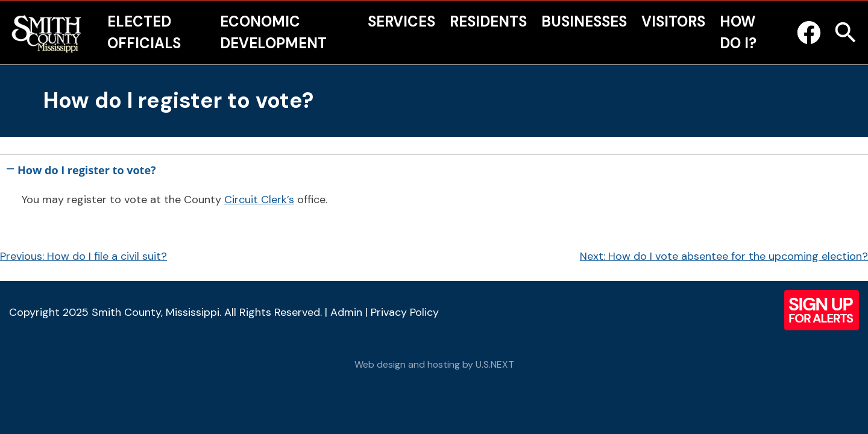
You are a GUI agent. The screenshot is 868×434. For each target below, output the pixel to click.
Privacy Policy (405, 312)
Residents (488, 21)
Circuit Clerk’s (259, 200)
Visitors (673, 21)
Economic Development (273, 32)
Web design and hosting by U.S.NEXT (434, 364)
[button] (434, 167)
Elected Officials (144, 32)
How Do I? (738, 32)
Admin (346, 312)
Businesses (584, 21)
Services (401, 21)
